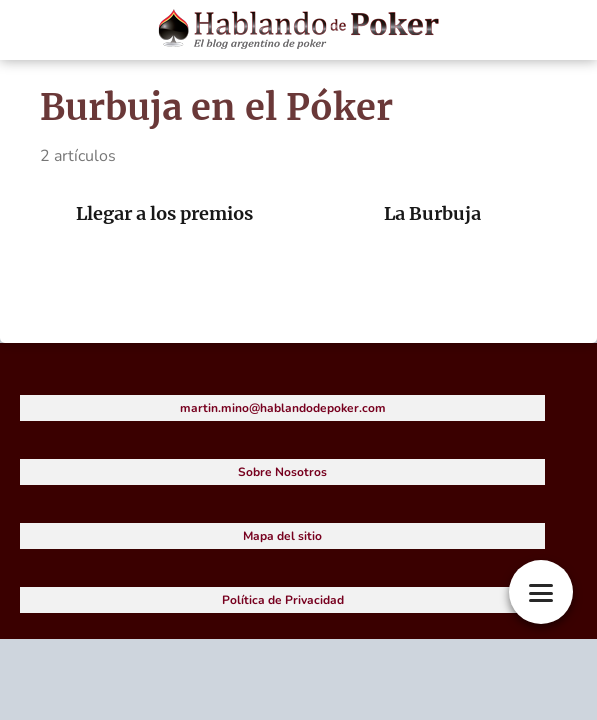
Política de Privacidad (283, 600)
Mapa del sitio (282, 536)
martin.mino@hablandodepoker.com (283, 408)
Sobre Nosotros (282, 472)
